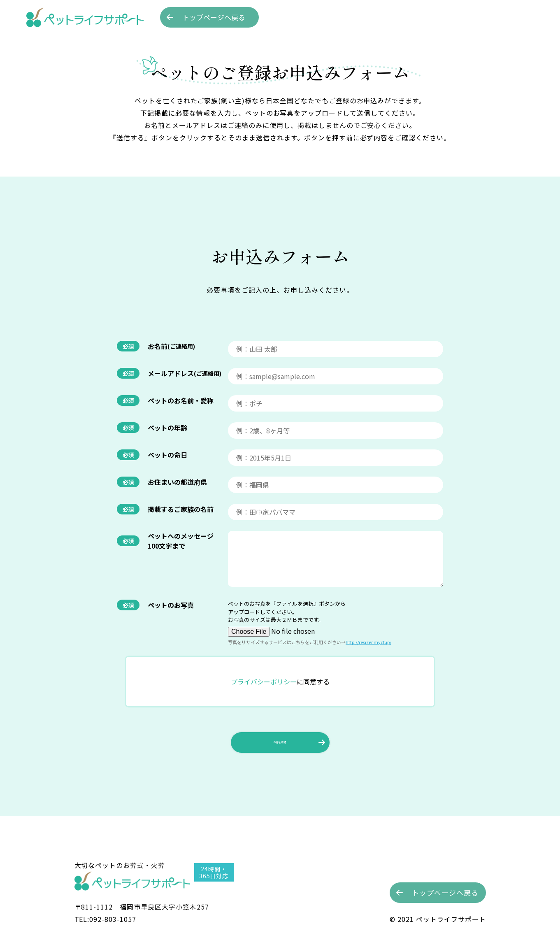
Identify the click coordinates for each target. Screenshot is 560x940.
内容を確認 (280, 769)
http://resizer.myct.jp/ (368, 669)
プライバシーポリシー (264, 708)
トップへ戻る (214, 17)
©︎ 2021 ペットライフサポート (438, 919)
